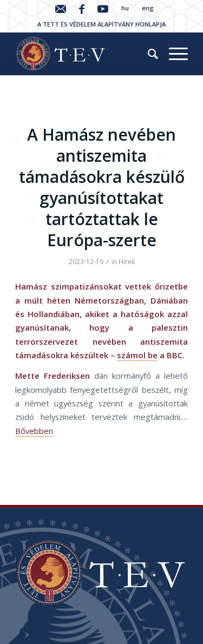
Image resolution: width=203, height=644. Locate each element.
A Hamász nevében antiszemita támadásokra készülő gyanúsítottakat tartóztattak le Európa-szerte (102, 187)
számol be (137, 355)
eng (148, 8)
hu (125, 8)
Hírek (127, 262)
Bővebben (34, 431)
